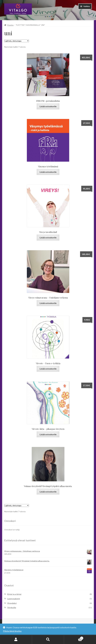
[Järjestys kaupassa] (17, 41)
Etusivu (10, 25)
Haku (48, 639)
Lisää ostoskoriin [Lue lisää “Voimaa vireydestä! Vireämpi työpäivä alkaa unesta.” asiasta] (48, 492)
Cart (74, 638)
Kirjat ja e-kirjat (14, 594)
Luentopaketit (14, 599)
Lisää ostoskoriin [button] (48, 106)
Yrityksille (12, 608)
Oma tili (16, 639)
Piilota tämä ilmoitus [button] (12, 631)
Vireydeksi (12, 603)
